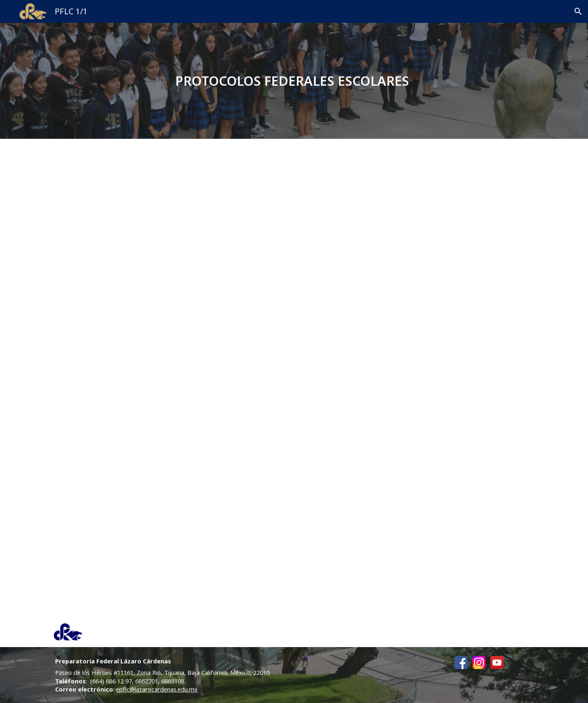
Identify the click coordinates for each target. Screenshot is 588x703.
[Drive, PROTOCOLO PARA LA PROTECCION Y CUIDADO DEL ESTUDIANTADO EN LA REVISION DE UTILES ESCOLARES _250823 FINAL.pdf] (417, 251)
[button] (578, 11)
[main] (294, 81)
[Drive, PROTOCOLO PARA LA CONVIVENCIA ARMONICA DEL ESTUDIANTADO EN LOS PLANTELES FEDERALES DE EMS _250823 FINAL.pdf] (170, 251)
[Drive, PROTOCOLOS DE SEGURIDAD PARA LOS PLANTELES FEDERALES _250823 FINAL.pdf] (170, 491)
